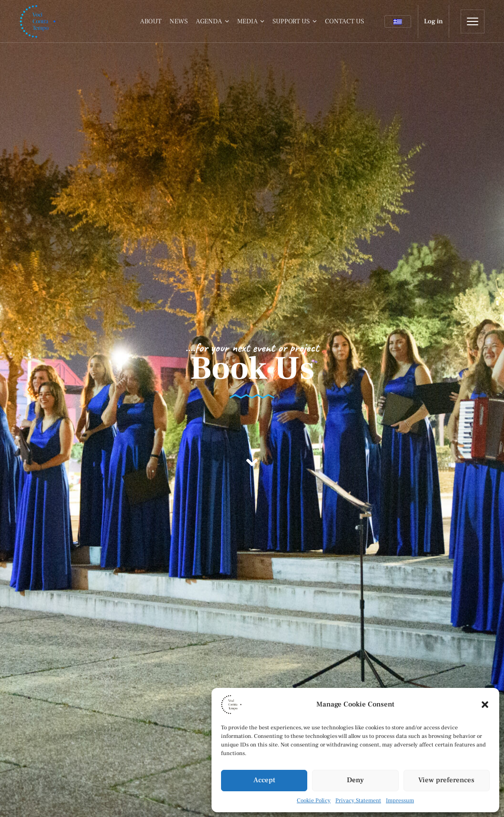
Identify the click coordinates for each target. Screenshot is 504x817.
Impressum (400, 801)
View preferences (446, 780)
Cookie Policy (314, 801)
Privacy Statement (358, 801)
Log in (433, 21)
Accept (264, 780)
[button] (485, 705)
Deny (355, 780)
